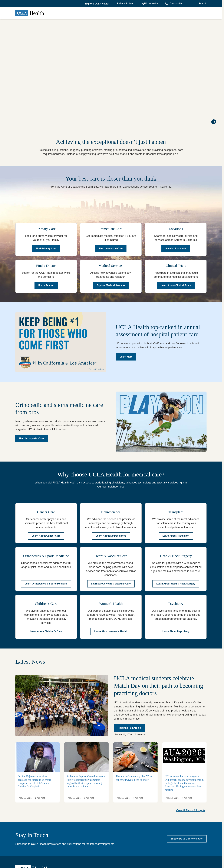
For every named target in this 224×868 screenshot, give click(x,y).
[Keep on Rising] (111, 73)
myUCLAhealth (149, 4)
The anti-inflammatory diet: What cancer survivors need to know (134, 778)
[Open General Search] (202, 4)
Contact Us (176, 4)
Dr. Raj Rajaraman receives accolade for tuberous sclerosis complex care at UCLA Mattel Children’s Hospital (34, 782)
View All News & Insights (191, 810)
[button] (97, 4)
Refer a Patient (125, 4)
